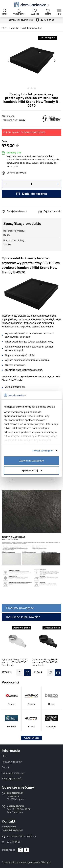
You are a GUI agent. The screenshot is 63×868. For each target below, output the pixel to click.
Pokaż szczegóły (43, 451)
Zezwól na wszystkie (32, 461)
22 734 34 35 (14, 842)
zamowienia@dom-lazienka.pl (22, 837)
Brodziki (14, 28)
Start (4, 28)
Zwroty (5, 767)
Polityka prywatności (12, 779)
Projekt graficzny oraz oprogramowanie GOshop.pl (26, 862)
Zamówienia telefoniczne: (32, 20)
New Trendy (19, 120)
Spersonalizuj (32, 470)
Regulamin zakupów (12, 762)
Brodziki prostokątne (31, 28)
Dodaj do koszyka (34, 194)
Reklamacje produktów (13, 773)
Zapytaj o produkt (52, 211)
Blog (4, 756)
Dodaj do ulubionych (17, 211)
